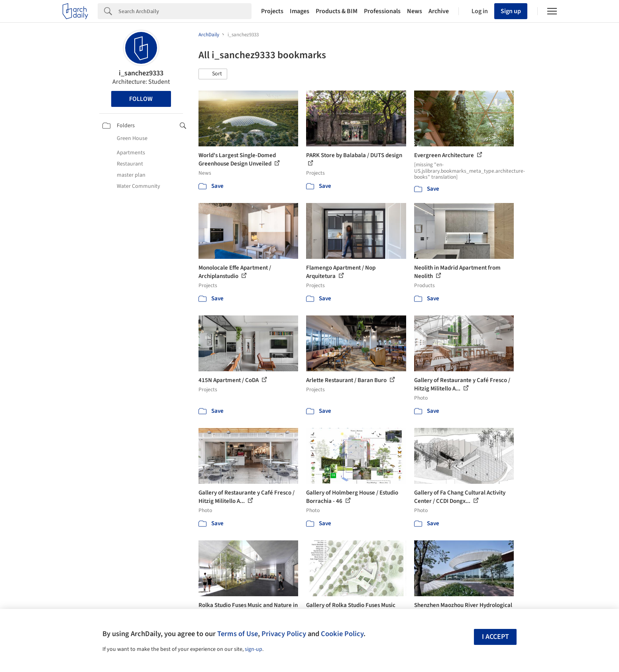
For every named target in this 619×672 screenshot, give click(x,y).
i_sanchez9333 (141, 73)
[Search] (185, 11)
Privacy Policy (284, 634)
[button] (213, 74)
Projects (272, 11)
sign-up (253, 649)
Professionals (382, 11)
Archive (439, 11)
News (415, 11)
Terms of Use (238, 634)
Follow (141, 99)
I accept (495, 637)
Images (300, 11)
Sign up (511, 11)
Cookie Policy (342, 634)
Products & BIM (337, 11)
